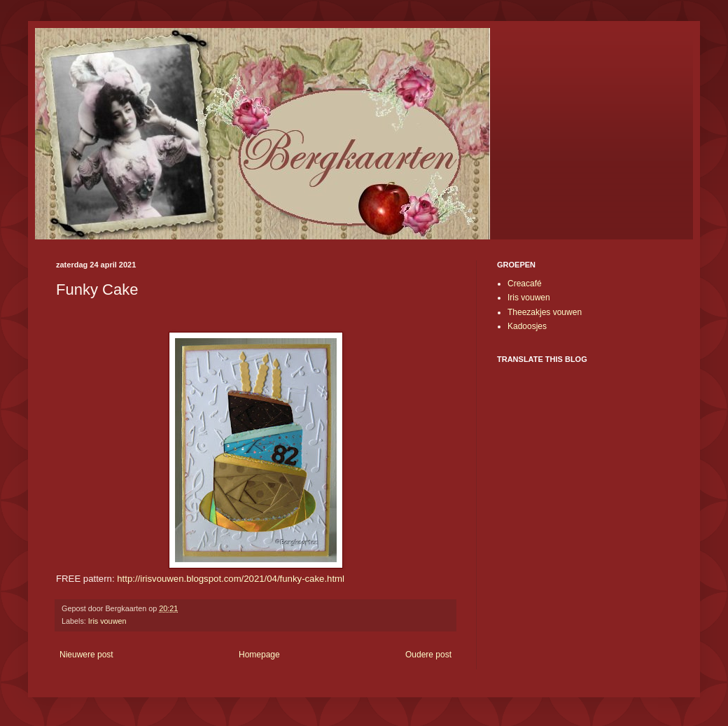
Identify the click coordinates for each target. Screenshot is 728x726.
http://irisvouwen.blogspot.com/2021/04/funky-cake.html (231, 579)
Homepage (259, 655)
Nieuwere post (86, 655)
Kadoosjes (527, 326)
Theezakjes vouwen (545, 312)
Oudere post (428, 655)
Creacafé (525, 284)
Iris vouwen (107, 621)
